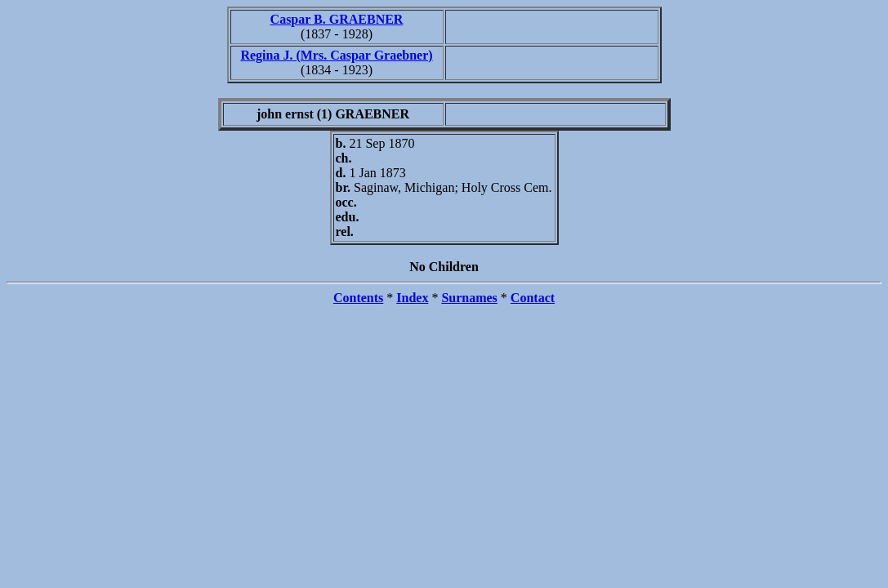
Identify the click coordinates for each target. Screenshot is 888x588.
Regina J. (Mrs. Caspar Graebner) (336, 55)
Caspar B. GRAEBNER (337, 19)
